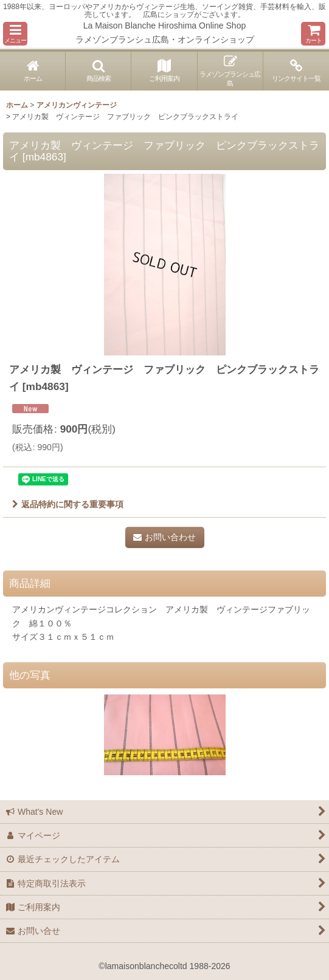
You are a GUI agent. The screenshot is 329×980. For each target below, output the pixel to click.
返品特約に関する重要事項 (68, 504)
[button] (15, 34)
